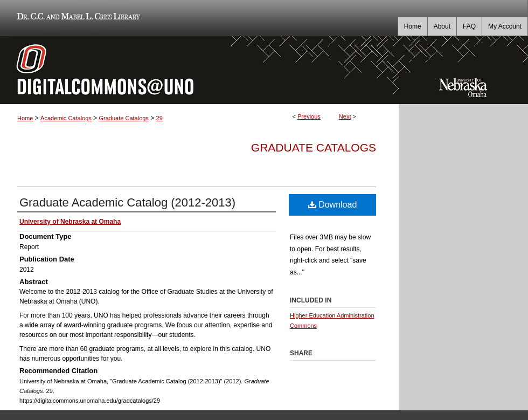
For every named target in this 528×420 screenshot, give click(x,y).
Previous (309, 116)
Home (25, 118)
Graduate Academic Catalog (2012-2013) (127, 202)
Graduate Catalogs (124, 118)
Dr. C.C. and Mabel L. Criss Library (77, 18)
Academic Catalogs (66, 118)
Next (345, 116)
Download (333, 205)
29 (159, 118)
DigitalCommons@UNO (199, 70)
